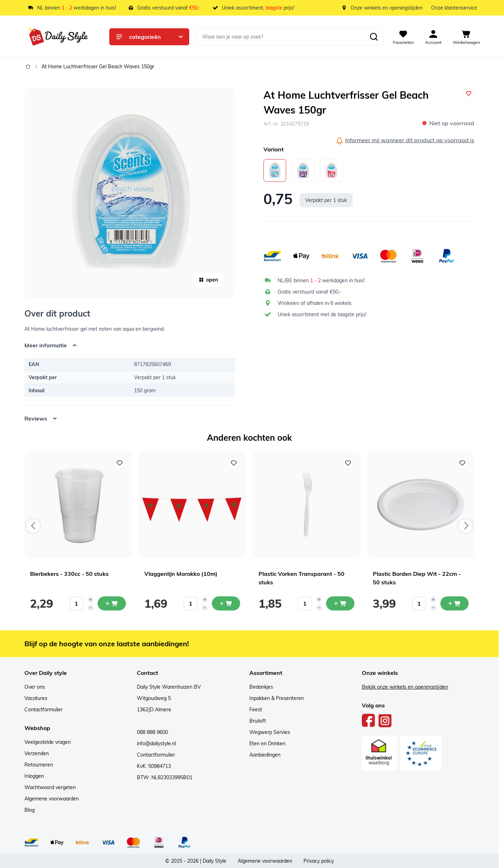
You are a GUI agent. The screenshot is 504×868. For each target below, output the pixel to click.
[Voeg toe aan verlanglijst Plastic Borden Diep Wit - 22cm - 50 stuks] (462, 463)
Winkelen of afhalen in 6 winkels (315, 303)
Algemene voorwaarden (52, 799)
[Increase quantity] (91, 600)
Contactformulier (44, 710)
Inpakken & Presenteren (277, 698)
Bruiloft (258, 721)
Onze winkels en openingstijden (387, 8)
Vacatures (36, 698)
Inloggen (34, 776)
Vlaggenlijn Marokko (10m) (181, 574)
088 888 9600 (152, 732)
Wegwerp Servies (270, 732)
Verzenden (37, 753)
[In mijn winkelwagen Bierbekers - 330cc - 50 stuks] (112, 603)
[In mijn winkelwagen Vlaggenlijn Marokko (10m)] (226, 603)
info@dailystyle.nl (156, 743)
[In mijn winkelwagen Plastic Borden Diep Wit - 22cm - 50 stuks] (454, 603)
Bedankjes (261, 687)
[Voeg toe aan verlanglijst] (469, 93)
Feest (256, 710)
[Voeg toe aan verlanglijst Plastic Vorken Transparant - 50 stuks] (348, 463)
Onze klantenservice (454, 8)
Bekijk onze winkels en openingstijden (405, 687)
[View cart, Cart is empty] (466, 37)
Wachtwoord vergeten (50, 787)
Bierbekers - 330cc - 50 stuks (69, 574)
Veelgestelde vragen (48, 742)
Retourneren (39, 765)
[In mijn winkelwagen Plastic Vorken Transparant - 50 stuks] (340, 603)
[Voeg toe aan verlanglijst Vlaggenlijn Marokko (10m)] (234, 463)
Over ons (35, 687)
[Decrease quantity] (91, 608)
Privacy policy (319, 861)
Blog (30, 810)
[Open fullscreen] (130, 193)
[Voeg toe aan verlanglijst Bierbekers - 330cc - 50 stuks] (120, 463)
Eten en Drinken (267, 743)
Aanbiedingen (265, 755)
